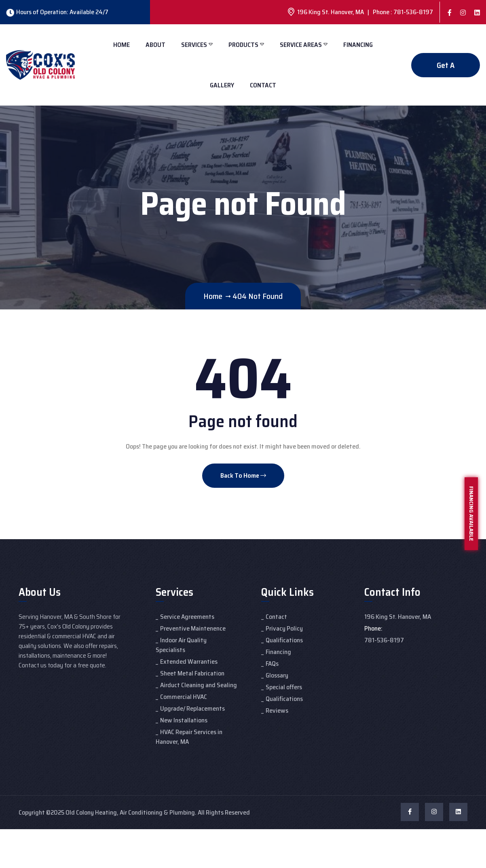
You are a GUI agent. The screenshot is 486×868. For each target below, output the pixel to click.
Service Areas (301, 45)
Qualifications (284, 640)
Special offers (284, 687)
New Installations (184, 720)
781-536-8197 (384, 640)
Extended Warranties (189, 662)
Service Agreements (187, 617)
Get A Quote (446, 68)
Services (194, 45)
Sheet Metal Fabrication (192, 673)
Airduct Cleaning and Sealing (199, 685)
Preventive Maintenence (193, 628)
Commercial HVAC (184, 697)
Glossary (277, 675)
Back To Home (243, 475)
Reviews (277, 710)
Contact (263, 85)
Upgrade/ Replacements (192, 708)
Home (121, 45)
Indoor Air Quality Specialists (181, 645)
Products (243, 45)
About (155, 45)
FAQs (272, 664)
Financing (358, 45)
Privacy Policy (284, 628)
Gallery (222, 85)
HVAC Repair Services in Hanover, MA (189, 737)
